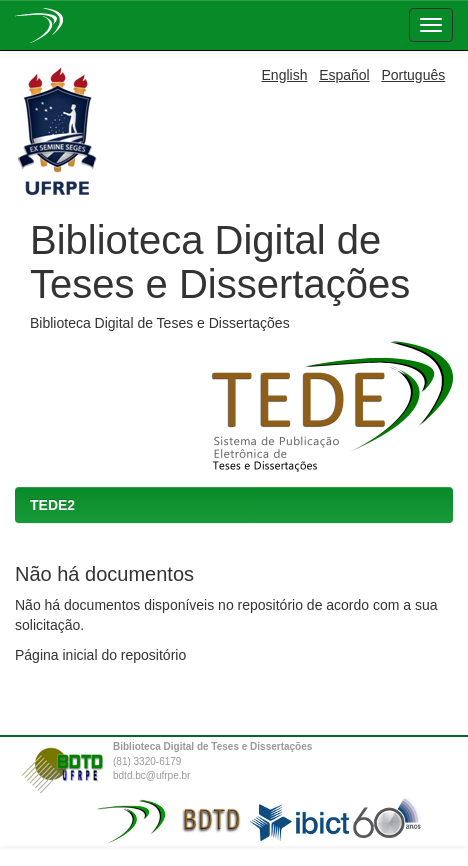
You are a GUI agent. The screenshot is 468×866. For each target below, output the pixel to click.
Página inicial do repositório (100, 655)
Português (413, 75)
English (285, 75)
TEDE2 (52, 505)
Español (344, 75)
